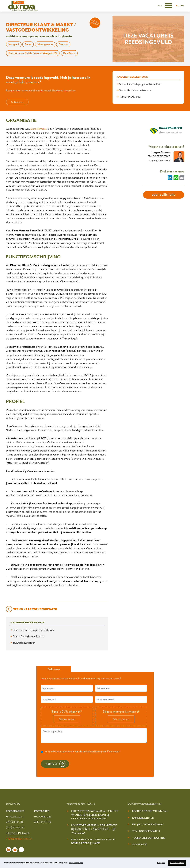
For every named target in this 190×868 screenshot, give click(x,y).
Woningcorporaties (146, 831)
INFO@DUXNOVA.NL (18, 833)
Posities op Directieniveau (150, 811)
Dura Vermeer (38, 129)
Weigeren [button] (161, 863)
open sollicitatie (164, 194)
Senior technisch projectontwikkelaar (140, 84)
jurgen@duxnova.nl (159, 161)
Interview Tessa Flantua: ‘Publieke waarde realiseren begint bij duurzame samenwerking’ (95, 815)
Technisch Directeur (130, 97)
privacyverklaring (92, 752)
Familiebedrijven (143, 818)
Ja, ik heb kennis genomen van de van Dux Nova (82, 752)
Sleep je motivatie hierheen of (121, 712)
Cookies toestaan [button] (177, 863)
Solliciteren (17, 102)
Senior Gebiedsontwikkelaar (135, 90)
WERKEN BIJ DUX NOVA (19, 839)
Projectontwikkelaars (148, 824)
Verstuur (52, 763)
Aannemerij (140, 844)
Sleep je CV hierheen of (67, 712)
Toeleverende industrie (148, 838)
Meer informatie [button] (76, 863)
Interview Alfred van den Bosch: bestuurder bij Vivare (93, 841)
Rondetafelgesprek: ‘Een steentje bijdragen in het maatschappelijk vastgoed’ (94, 829)
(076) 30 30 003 (15, 828)
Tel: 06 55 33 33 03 (159, 156)
